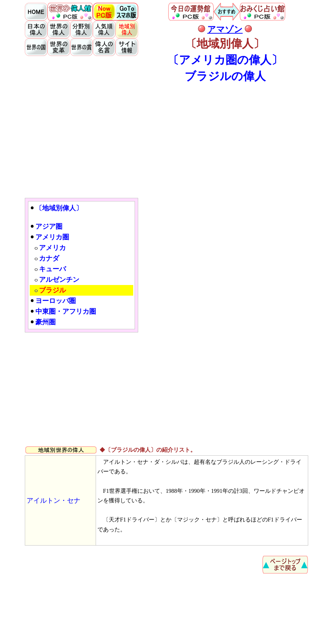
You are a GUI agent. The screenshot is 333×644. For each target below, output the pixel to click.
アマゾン (225, 29)
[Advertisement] (166, 140)
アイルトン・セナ (53, 500)
